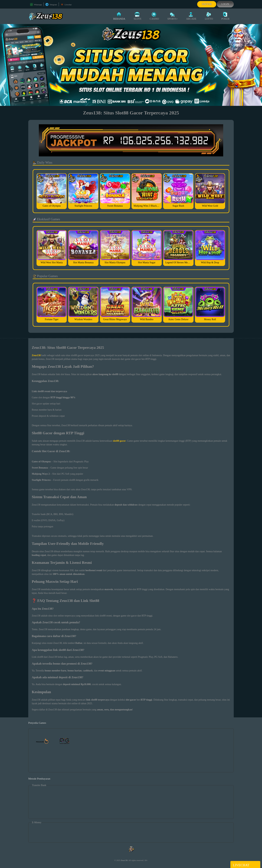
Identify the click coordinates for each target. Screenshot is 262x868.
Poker (225, 16)
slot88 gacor (119, 441)
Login (225, 4)
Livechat (66, 5)
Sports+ (173, 16)
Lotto (209, 16)
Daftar (207, 4)
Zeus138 (124, 860)
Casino (154, 16)
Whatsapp (36, 5)
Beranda (119, 16)
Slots (137, 16)
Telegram (51, 5)
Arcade (191, 16)
